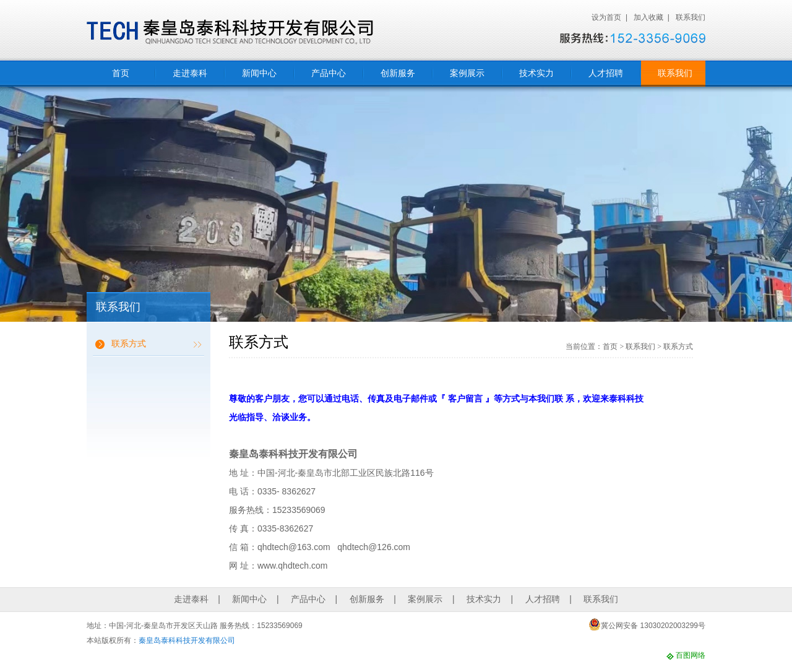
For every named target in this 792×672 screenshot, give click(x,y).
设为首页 (606, 17)
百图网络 (691, 655)
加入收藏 (648, 17)
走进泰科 (190, 73)
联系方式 (129, 343)
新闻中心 (259, 73)
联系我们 (691, 17)
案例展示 (467, 73)
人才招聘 (606, 73)
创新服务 (398, 73)
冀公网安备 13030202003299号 (647, 624)
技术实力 (536, 73)
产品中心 (329, 73)
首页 (121, 73)
